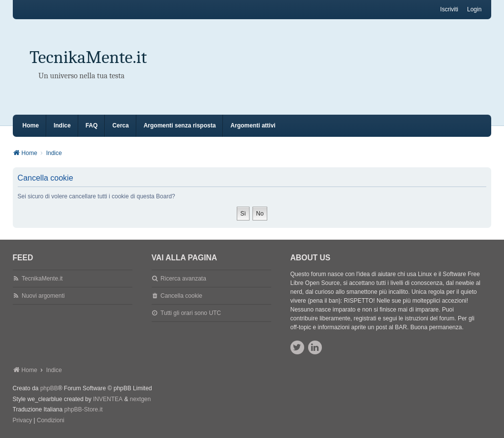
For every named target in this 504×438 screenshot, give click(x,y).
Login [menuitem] (474, 9)
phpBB (49, 388)
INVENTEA (108, 399)
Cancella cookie (181, 296)
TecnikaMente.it (88, 57)
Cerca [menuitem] (120, 125)
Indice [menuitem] (62, 125)
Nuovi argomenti (43, 296)
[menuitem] (22, 421)
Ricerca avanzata (183, 279)
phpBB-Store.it (84, 409)
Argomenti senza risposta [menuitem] (180, 125)
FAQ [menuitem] (92, 125)
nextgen (141, 399)
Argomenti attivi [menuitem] (253, 125)
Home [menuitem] (31, 125)
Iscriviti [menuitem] (449, 9)
